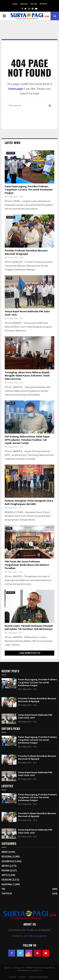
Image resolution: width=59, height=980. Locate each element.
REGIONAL (7, 857)
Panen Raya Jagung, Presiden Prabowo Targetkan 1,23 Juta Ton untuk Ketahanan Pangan (29, 190)
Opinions (24, 4)
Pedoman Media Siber (38, 977)
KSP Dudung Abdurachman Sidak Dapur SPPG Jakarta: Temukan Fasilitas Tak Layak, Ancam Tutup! (27, 440)
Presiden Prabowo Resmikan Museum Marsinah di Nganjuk (26, 252)
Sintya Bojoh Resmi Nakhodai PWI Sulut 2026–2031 (27, 313)
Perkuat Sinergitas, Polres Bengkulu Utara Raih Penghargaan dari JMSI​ (29, 502)
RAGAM (5, 870)
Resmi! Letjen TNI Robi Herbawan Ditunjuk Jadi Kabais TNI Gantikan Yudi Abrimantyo (29, 628)
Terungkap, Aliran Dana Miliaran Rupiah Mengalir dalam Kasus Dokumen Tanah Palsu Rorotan (27, 376)
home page (16, 89)
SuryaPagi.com (35, 971)
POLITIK (34, 4)
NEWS (9, 278)
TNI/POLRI (7, 894)
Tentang (12, 977)
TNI (3, 889)
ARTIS (5, 875)
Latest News (13, 143)
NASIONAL (7, 884)
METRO (5, 866)
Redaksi (22, 977)
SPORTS (43, 4)
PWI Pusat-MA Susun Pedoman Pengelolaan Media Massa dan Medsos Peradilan (27, 565)
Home (15, 4)
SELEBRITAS (8, 861)
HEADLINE (11, 153)
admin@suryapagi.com (35, 936)
